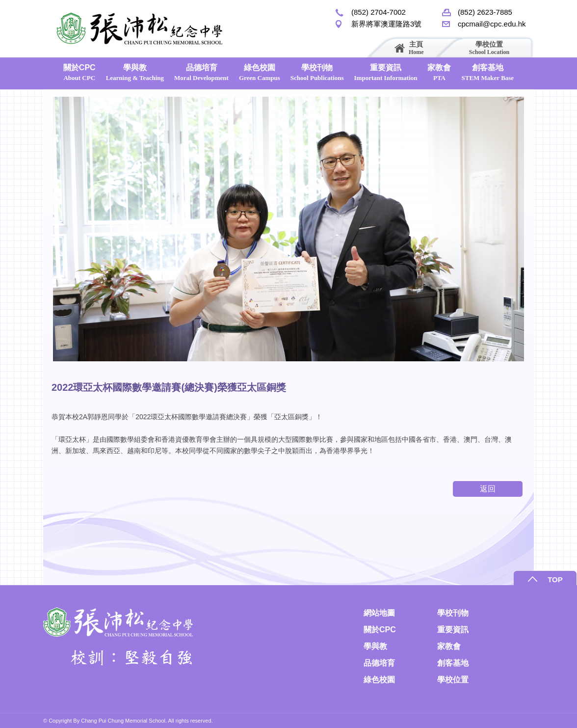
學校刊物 (317, 72)
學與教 (135, 72)
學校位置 (489, 48)
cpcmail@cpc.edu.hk (492, 24)
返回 (488, 489)
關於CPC (79, 72)
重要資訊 (386, 72)
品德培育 (201, 72)
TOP (555, 580)
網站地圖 (379, 613)
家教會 (439, 72)
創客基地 (487, 72)
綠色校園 (260, 72)
